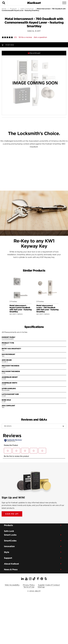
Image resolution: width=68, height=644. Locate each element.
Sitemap (41, 587)
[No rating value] (8, 37)
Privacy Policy (29, 585)
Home (4, 9)
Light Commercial (27, 9)
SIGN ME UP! (12, 514)
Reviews (8, 426)
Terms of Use (29, 587)
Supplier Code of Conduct (49, 585)
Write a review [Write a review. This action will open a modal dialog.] (25, 37)
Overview (10, 45)
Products (13, 9)
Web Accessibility (12, 585)
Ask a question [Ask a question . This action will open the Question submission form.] (40, 37)
